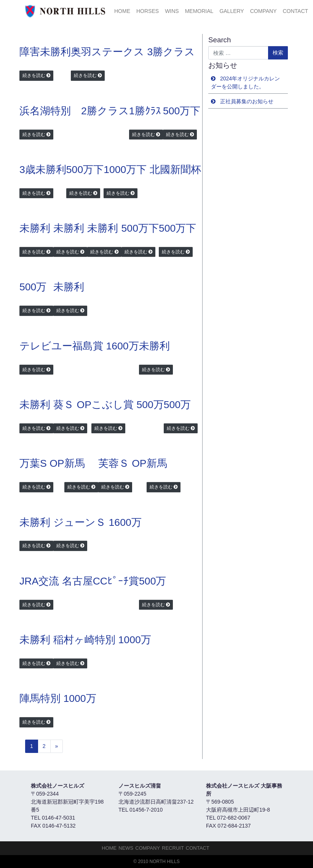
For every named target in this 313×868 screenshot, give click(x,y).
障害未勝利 (45, 52)
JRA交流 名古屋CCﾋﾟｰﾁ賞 (79, 581)
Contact (295, 11)
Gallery (232, 11)
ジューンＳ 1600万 (97, 522)
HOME (122, 11)
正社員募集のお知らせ (247, 101)
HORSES (148, 11)
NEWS (126, 848)
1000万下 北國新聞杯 (152, 170)
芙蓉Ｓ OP (122, 463)
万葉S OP (42, 463)
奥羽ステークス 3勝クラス (133, 52)
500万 (33, 287)
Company (263, 11)
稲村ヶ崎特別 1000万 (102, 640)
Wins (172, 11)
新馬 (75, 463)
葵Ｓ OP (72, 405)
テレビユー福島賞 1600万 (79, 346)
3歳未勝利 (43, 170)
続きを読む (34, 75)
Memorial (199, 11)
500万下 (182, 111)
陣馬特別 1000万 (58, 698)
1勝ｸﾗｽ (145, 111)
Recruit (173, 848)
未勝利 (35, 228)
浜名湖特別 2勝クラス (74, 111)
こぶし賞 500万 (128, 405)
